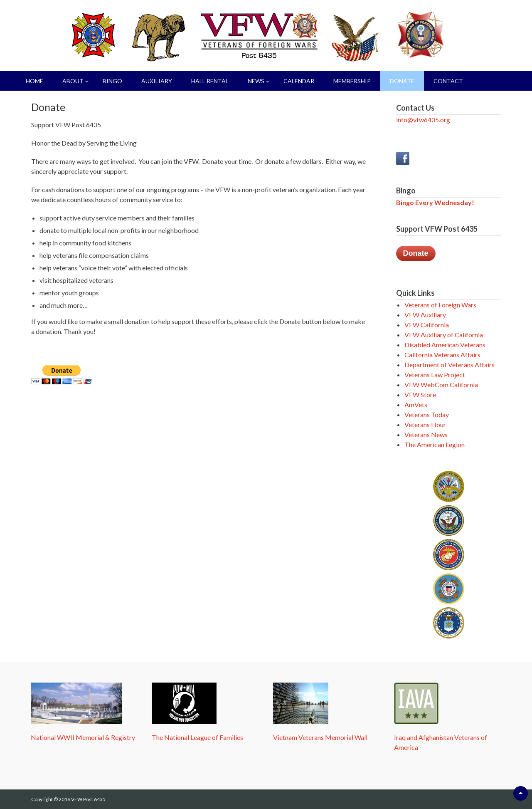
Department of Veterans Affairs (449, 365)
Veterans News (426, 434)
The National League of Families (197, 737)
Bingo (112, 81)
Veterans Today (427, 414)
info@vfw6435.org (423, 120)
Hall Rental (210, 81)
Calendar (299, 81)
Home (34, 81)
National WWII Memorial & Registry (83, 737)
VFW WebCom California (441, 385)
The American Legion (435, 444)
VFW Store (420, 395)
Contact (448, 81)
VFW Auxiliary (425, 315)
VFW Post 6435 (88, 799)
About (73, 81)
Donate (402, 81)
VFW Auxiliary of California (444, 335)
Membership (352, 81)
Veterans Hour (425, 424)
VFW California (427, 325)
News (256, 81)
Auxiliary (157, 81)
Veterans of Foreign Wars (440, 305)
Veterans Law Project (435, 375)
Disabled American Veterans (445, 345)
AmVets (416, 404)
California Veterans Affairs (442, 355)
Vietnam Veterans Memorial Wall (320, 737)
